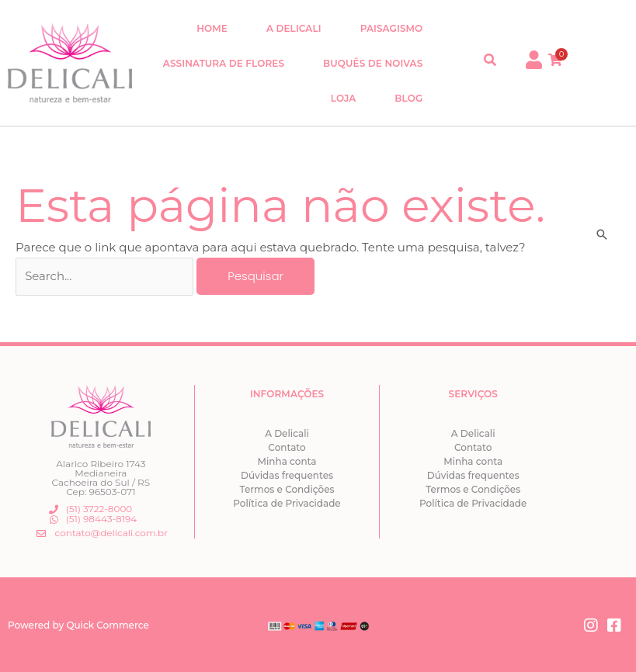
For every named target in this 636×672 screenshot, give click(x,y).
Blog (408, 98)
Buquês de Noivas (373, 63)
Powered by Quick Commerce (78, 624)
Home (212, 28)
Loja (344, 98)
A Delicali (294, 28)
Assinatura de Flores (224, 63)
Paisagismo (392, 28)
